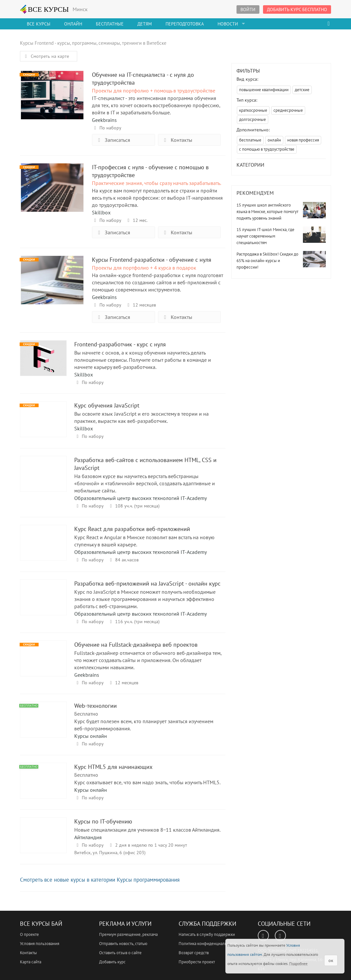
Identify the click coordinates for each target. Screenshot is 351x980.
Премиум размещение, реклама (128, 934)
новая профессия (303, 140)
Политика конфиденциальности (208, 944)
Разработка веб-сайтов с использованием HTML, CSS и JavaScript (44, 480)
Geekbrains (104, 120)
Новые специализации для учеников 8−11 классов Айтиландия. (147, 830)
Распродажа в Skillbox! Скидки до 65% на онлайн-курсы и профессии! (267, 261)
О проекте (29, 934)
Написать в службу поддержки (207, 934)
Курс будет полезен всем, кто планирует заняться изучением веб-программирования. (144, 725)
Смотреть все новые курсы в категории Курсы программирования (100, 880)
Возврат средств (194, 953)
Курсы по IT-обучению (44, 841)
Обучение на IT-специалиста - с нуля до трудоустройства (52, 95)
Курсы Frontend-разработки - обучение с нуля (52, 280)
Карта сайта (31, 962)
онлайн (274, 140)
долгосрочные (253, 119)
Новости (228, 24)
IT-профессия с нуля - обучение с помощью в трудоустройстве (52, 187)
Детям (145, 24)
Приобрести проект (197, 962)
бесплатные (250, 140)
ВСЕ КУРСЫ (44, 9)
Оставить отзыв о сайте (120, 953)
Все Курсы (39, 24)
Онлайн (73, 24)
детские (302, 90)
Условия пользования (40, 944)
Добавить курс (112, 962)
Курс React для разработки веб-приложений (44, 549)
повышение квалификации (264, 90)
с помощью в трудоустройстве (267, 149)
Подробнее (298, 963)
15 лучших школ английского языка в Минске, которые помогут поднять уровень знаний (267, 212)
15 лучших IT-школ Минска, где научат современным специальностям (265, 236)
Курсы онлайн (91, 736)
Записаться (113, 140)
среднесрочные (288, 110)
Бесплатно (86, 714)
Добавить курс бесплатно (297, 9)
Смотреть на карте (46, 56)
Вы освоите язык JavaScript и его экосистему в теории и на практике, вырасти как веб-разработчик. (141, 417)
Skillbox (101, 212)
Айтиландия (88, 837)
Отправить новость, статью (123, 944)
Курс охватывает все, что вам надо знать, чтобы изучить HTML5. (147, 782)
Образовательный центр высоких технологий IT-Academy (140, 498)
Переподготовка (185, 24)
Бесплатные (110, 24)
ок (331, 960)
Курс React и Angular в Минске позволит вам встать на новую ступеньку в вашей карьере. (144, 541)
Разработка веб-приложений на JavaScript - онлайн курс (44, 603)
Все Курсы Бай (41, 924)
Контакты (177, 140)
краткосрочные (253, 110)
